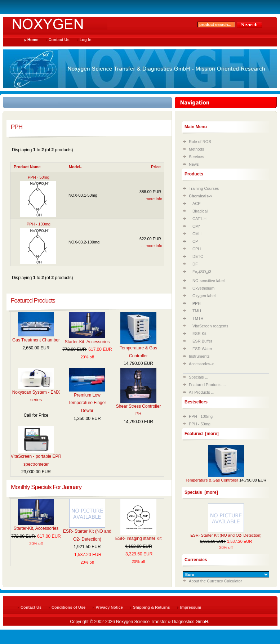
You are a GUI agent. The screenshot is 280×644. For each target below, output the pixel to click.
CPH (197, 249)
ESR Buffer (202, 341)
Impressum (191, 607)
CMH (197, 234)
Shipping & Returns (152, 607)
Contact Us (59, 40)
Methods (196, 149)
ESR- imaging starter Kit (139, 538)
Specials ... (199, 377)
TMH (197, 311)
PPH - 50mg (200, 424)
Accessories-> (201, 364)
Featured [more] (202, 434)
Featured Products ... (207, 385)
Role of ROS (200, 142)
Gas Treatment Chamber (36, 340)
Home (33, 40)
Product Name (27, 167)
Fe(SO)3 (202, 272)
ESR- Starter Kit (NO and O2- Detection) (226, 535)
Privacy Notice (109, 607)
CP (195, 241)
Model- (75, 167)
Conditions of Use (68, 607)
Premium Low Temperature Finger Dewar (87, 403)
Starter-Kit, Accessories (87, 342)
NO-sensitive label (208, 281)
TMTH (198, 318)
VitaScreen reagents (210, 326)
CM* (196, 226)
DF (195, 264)
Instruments (199, 356)
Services (196, 157)
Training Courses (204, 188)
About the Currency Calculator (215, 581)
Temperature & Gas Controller (212, 480)
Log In (86, 40)
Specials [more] (201, 492)
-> (201, 196)
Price (156, 167)
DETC (198, 256)
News (194, 164)
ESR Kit (199, 334)
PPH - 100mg (201, 416)
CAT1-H (199, 219)
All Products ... (202, 392)
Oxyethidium (203, 288)
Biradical (200, 211)
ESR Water (202, 349)
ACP (197, 204)
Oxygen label (204, 296)
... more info (152, 199)
